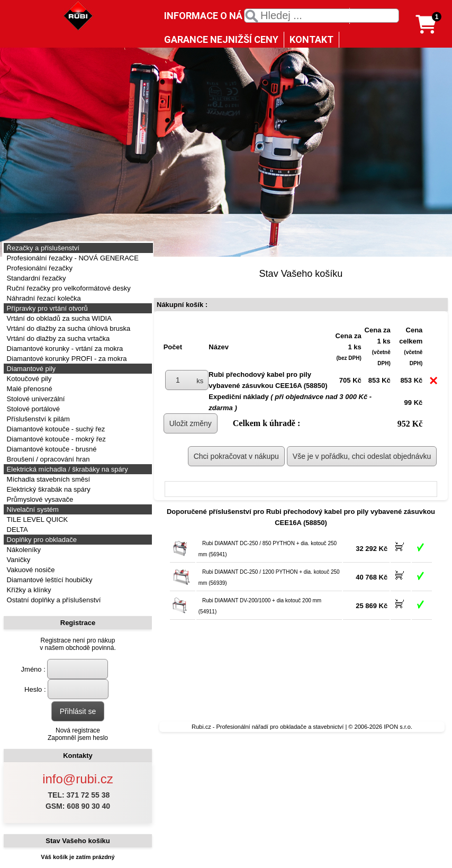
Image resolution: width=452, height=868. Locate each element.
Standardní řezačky (35, 278)
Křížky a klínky (28, 590)
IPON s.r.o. (398, 727)
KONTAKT (311, 39)
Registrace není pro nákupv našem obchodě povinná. (78, 644)
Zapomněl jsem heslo (78, 738)
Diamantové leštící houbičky (48, 580)
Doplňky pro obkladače (41, 540)
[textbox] (322, 16)
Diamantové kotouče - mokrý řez (55, 439)
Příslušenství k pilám (37, 419)
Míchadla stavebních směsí (47, 479)
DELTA (16, 530)
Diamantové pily (30, 369)
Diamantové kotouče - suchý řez (55, 429)
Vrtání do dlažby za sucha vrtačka (57, 338)
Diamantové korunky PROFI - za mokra (66, 359)
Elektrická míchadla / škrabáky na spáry (66, 469)
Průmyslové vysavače (39, 499)
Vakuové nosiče (30, 570)
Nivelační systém (32, 509)
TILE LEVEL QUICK (36, 519)
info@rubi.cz (78, 779)
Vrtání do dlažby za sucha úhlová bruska (67, 328)
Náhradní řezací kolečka (43, 298)
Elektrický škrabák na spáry (48, 489)
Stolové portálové (32, 409)
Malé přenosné (29, 389)
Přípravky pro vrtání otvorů (46, 308)
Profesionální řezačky (39, 268)
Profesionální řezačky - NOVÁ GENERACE (72, 258)
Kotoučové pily (28, 379)
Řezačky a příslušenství (42, 248)
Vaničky (17, 560)
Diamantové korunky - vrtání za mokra (64, 349)
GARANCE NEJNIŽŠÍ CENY (221, 39)
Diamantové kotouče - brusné (51, 449)
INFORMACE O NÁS (206, 16)
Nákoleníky (23, 550)
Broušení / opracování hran (47, 459)
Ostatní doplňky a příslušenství (53, 600)
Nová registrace (78, 730)
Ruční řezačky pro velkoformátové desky (68, 288)
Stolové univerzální (35, 399)
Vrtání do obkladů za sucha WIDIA (58, 318)
